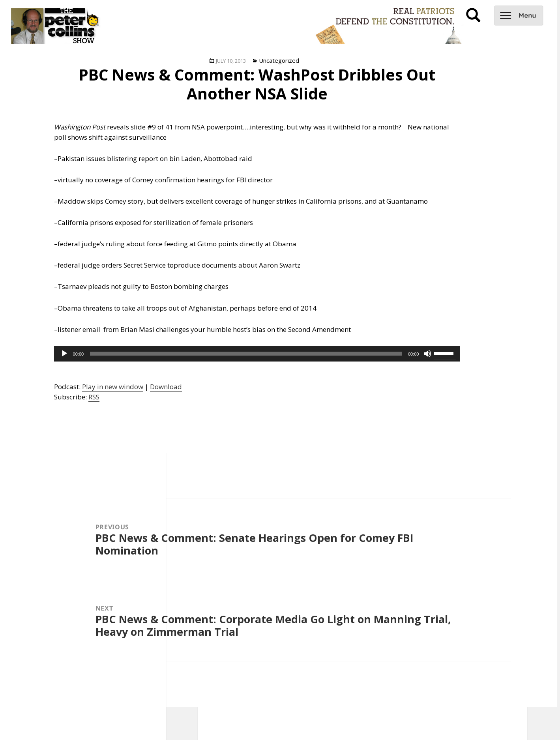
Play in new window (113, 387)
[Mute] (427, 354)
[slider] (246, 354)
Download (166, 387)
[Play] (64, 354)
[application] (257, 354)
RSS (94, 397)
